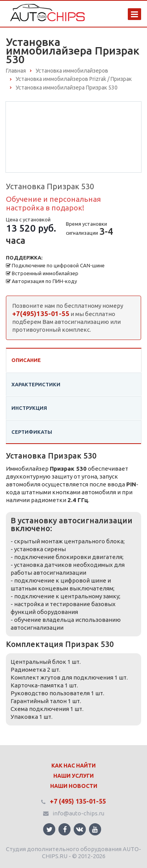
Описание (26, 360)
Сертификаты (32, 432)
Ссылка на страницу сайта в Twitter (49, 829)
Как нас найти (73, 766)
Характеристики (36, 384)
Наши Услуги (73, 776)
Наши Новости (74, 786)
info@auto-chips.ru (78, 813)
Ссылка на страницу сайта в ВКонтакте (80, 829)
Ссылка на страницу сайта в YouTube (95, 829)
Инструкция (29, 408)
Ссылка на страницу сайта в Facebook (65, 829)
